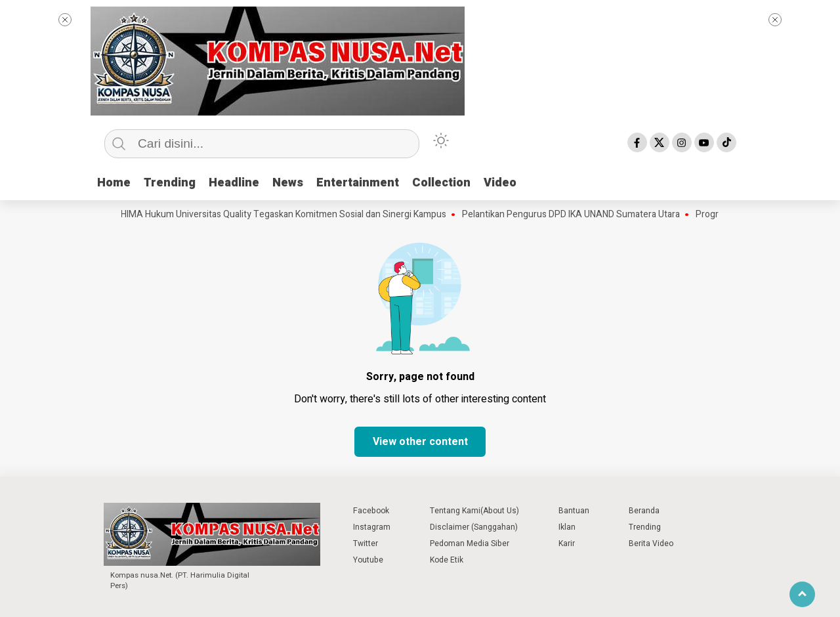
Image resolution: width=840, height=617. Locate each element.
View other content (420, 442)
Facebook (371, 511)
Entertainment (358, 183)
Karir (567, 543)
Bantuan (574, 511)
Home (114, 183)
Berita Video (651, 543)
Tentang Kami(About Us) (474, 511)
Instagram (372, 527)
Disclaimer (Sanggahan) (474, 527)
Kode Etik (447, 560)
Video (500, 183)
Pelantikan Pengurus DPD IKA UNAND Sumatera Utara (574, 215)
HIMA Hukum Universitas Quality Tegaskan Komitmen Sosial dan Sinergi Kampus (287, 215)
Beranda (644, 511)
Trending (170, 183)
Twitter (366, 543)
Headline (234, 183)
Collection (441, 183)
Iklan (567, 527)
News (288, 183)
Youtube (368, 560)
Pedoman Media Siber (470, 543)
